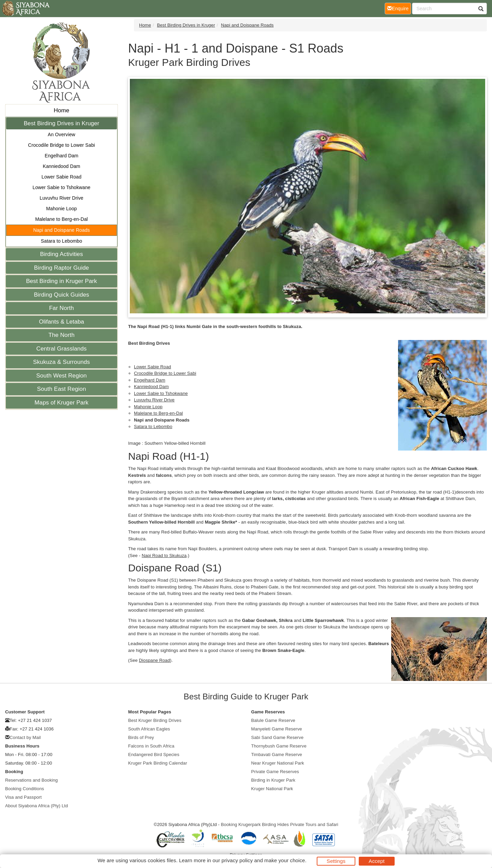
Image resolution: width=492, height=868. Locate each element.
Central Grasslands (61, 349)
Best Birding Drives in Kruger (61, 123)
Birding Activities (61, 254)
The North (62, 335)
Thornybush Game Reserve (279, 746)
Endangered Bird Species (154, 755)
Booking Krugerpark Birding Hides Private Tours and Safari (279, 824)
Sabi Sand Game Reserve (277, 737)
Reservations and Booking (31, 780)
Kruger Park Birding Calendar (158, 763)
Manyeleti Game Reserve (277, 729)
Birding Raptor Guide (62, 268)
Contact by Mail (25, 737)
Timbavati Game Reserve (277, 755)
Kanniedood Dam (61, 166)
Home (61, 110)
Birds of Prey (141, 737)
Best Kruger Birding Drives (155, 720)
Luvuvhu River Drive (61, 198)
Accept (377, 861)
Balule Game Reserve (273, 720)
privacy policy (237, 860)
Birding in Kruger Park (273, 780)
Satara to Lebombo (62, 241)
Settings (336, 861)
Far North (62, 308)
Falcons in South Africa (151, 746)
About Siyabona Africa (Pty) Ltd (37, 806)
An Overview (61, 134)
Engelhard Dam (62, 156)
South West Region (61, 376)
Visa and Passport (23, 797)
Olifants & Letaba (61, 322)
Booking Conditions (25, 789)
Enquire (399, 8)
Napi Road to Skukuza (164, 556)
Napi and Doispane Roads (61, 230)
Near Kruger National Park (278, 763)
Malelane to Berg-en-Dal (61, 219)
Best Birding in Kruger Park (61, 281)
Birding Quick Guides (61, 295)
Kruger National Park (272, 789)
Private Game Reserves (275, 772)
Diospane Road (155, 660)
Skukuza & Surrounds (61, 362)
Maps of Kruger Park (61, 403)
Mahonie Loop (61, 209)
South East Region (61, 389)
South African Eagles (149, 729)
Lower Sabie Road (62, 177)
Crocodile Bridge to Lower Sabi (61, 145)
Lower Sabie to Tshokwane (61, 187)
